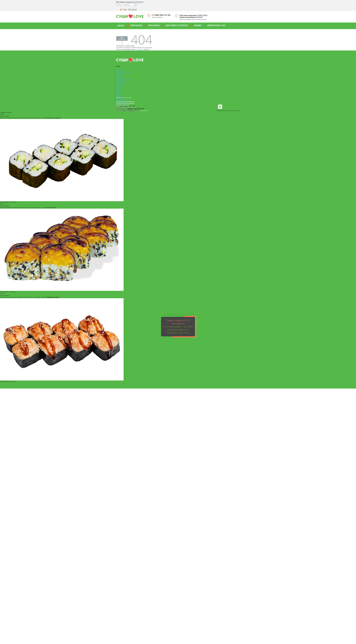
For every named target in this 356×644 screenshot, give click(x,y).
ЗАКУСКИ (119, 92)
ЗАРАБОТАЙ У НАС (216, 25)
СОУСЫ (119, 91)
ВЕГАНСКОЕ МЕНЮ (123, 80)
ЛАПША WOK (121, 81)
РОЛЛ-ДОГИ (121, 85)
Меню (118, 94)
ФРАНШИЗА (136, 25)
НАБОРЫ (119, 70)
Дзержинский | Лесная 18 (135, 2)
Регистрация (132, 9)
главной (140, 50)
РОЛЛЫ (119, 76)
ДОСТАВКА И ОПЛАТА (177, 25)
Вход (125, 9)
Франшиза (120, 96)
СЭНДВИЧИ (120, 83)
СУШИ (118, 78)
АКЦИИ (197, 25)
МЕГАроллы (120, 74)
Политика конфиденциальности (125, 101)
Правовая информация (123, 105)
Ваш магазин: (121, 2)
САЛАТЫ (119, 89)
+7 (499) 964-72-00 (161, 15)
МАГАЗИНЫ (154, 25)
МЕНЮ (121, 26)
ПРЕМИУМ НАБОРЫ (123, 72)
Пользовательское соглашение (125, 103)
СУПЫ (118, 87)
